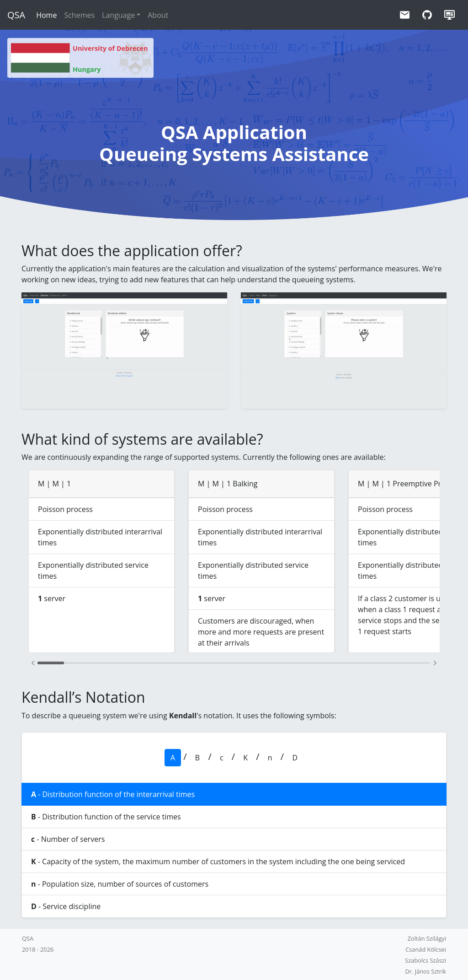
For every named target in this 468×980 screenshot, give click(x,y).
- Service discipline (66, 906)
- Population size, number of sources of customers (120, 884)
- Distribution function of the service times (106, 817)
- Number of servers (68, 839)
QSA (16, 15)
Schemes (79, 15)
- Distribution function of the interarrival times (113, 794)
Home (46, 15)
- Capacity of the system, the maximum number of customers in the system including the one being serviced (218, 862)
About (158, 15)
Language (118, 15)
